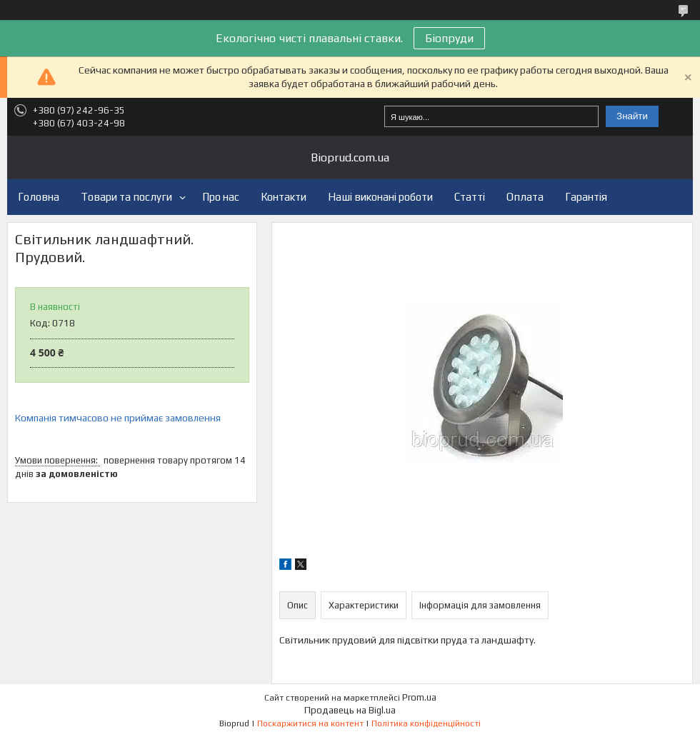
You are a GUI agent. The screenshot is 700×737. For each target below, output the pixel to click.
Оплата (525, 197)
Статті (470, 197)
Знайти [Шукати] (632, 116)
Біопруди (449, 38)
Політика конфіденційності (426, 723)
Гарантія (586, 197)
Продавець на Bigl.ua (350, 710)
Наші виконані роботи (380, 197)
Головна (39, 197)
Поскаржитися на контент (310, 723)
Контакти (284, 197)
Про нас (221, 197)
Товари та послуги (126, 197)
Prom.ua (419, 697)
